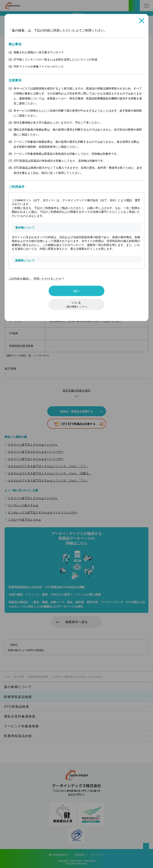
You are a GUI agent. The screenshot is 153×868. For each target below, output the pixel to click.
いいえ (76, 304)
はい (76, 291)
